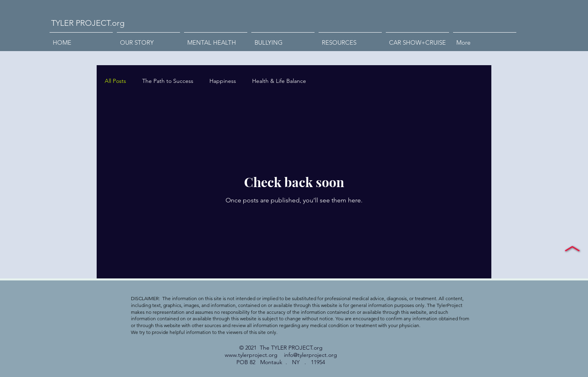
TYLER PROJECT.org (88, 23)
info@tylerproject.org (311, 355)
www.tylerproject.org (251, 355)
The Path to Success (168, 81)
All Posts (115, 81)
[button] (283, 39)
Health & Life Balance (279, 81)
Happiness (223, 81)
